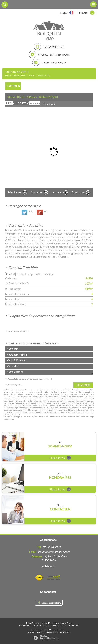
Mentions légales (36, 625)
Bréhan (32, 75)
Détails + (21, 274)
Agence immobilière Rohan (16, 75)
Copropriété (35, 274)
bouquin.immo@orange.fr (54, 62)
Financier (48, 274)
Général (10, 274)
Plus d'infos (60, 458)
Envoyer (83, 385)
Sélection (84, 13)
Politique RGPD (73, 625)
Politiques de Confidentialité (49, 417)
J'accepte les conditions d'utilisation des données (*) (30, 379)
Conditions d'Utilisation (76, 417)
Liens (58, 625)
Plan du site (24, 625)
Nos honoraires (49, 625)
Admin (64, 625)
